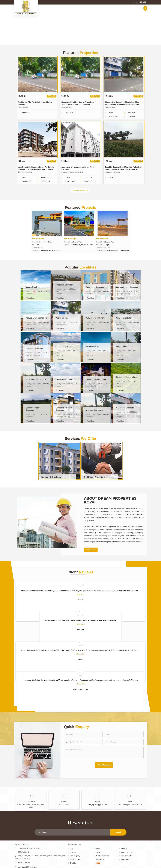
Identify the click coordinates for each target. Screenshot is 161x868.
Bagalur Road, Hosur (34, 287)
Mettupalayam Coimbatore (36, 318)
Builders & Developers (52, 477)
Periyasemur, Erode (64, 379)
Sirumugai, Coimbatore (65, 285)
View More (30, 298)
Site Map (73, 863)
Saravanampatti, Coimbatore (127, 287)
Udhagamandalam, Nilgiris (126, 377)
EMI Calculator (75, 859)
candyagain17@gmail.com (97, 805)
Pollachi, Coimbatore (124, 318)
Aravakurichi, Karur (93, 346)
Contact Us (125, 859)
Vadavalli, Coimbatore (34, 349)
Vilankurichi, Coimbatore (126, 408)
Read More (80, 594)
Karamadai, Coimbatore (95, 287)
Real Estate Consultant (94, 477)
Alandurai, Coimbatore (95, 410)
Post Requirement (102, 856)
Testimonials (100, 859)
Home (98, 849)
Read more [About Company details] (91, 550)
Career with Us (127, 852)
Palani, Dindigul (62, 318)
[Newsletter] (72, 832)
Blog (72, 849)
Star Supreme (38, 239)
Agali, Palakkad (122, 346)
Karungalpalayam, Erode (96, 379)
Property (124, 849)
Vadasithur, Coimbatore (95, 318)
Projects (73, 852)
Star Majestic (102, 239)
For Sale (51, 96)
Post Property (75, 856)
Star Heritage (70, 239)
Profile (98, 852)
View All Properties (81, 191)
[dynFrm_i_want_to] (124, 742)
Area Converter (127, 856)
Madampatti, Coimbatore (36, 379)
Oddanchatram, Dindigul (65, 346)
